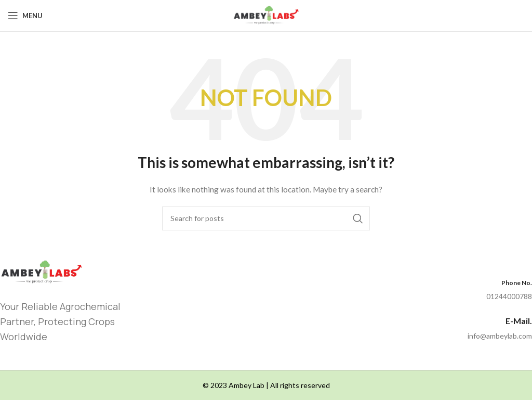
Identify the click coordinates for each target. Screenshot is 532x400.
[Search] (266, 218)
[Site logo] (266, 15)
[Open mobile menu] (25, 16)
